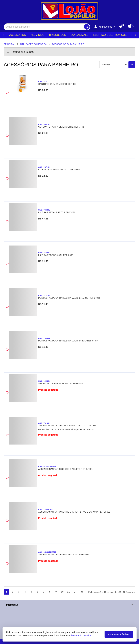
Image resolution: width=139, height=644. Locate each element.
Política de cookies (81, 636)
